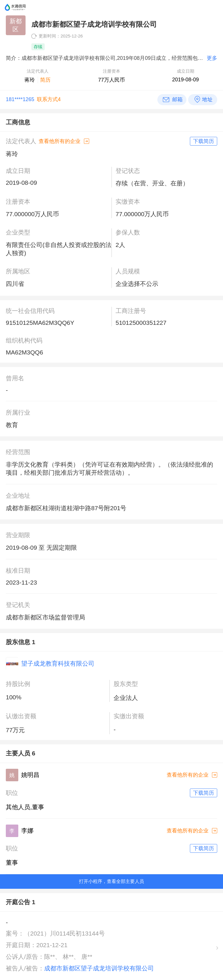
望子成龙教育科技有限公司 (58, 663)
